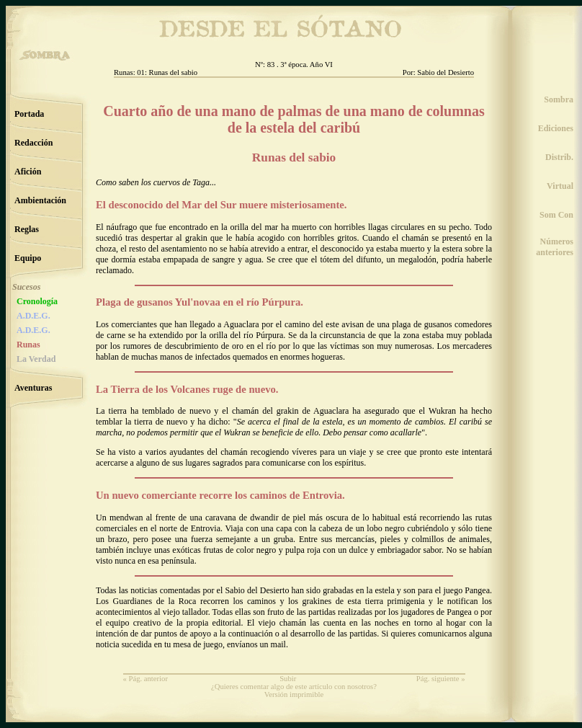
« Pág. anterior (145, 679)
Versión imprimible (294, 694)
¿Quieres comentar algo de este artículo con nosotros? (294, 687)
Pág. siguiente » (441, 679)
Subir (288, 679)
